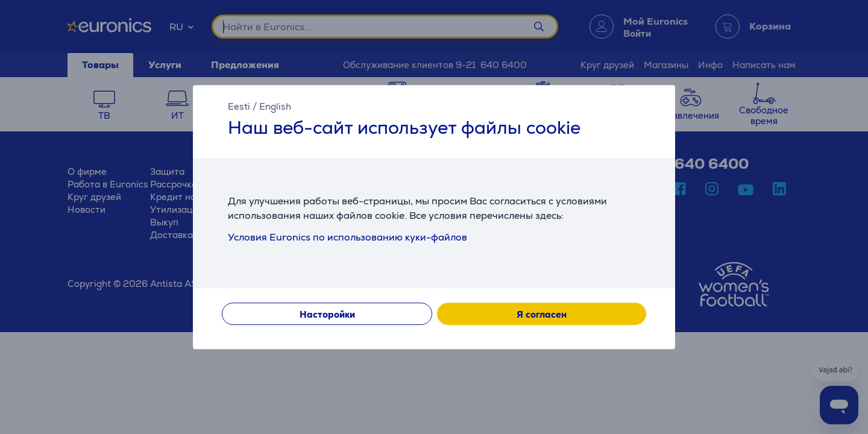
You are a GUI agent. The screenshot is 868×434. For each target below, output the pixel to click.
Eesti (239, 106)
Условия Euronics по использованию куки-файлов (348, 237)
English (275, 106)
